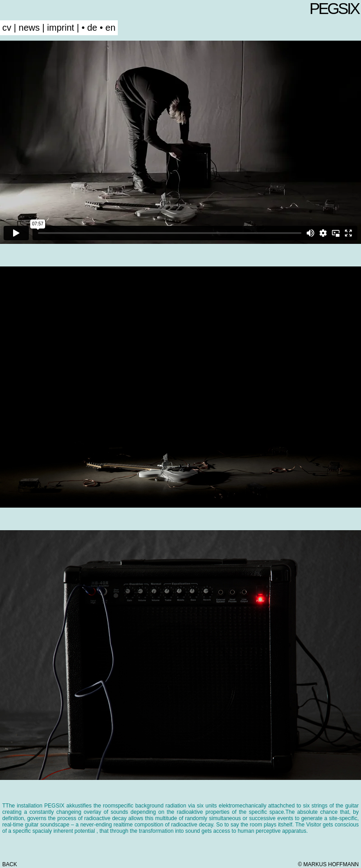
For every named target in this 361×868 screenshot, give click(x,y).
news (29, 28)
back (10, 864)
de (92, 28)
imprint (60, 28)
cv (7, 28)
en (111, 28)
